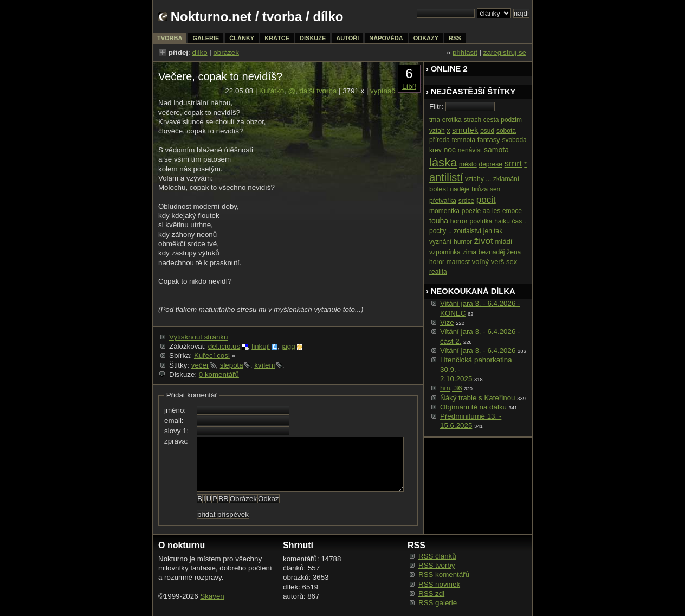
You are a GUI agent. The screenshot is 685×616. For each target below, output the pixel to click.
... (488, 179)
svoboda (514, 140)
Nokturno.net (211, 17)
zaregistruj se (505, 52)
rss (455, 38)
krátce (277, 38)
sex (512, 262)
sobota (506, 131)
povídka (481, 221)
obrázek (226, 52)
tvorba (282, 17)
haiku (502, 221)
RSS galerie (438, 603)
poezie (471, 211)
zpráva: (176, 441)
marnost (458, 262)
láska (443, 162)
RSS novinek (439, 584)
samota (496, 150)
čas (517, 221)
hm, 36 (451, 388)
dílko (199, 52)
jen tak (493, 231)
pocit (486, 200)
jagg (288, 346)
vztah (437, 131)
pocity (438, 231)
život (484, 241)
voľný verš (488, 262)
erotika (452, 120)
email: (174, 421)
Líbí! (409, 86)
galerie (206, 38)
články (242, 38)
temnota (464, 140)
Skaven (212, 596)
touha (439, 221)
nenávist (470, 150)
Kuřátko (272, 91)
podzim (511, 120)
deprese (490, 164)
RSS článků (437, 556)
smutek (465, 130)
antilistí (446, 177)
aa (486, 211)
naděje (460, 189)
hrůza (480, 189)
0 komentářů (219, 374)
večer (200, 365)
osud (487, 131)
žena (514, 252)
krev (435, 150)
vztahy (474, 179)
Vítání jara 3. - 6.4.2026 (478, 351)
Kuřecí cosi (212, 355)
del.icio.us (224, 346)
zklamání (506, 179)
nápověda (386, 38)
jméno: (175, 410)
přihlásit (465, 52)
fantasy (489, 140)
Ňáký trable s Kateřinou (478, 398)
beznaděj (492, 252)
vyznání (440, 242)
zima (470, 252)
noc (450, 150)
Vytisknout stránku (198, 337)
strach (472, 120)
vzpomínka (445, 252)
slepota (232, 365)
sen (495, 189)
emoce (512, 211)
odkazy (426, 38)
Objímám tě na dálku (473, 407)
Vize (447, 322)
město (468, 164)
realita (438, 272)
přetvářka (443, 201)
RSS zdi (431, 593)
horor (437, 262)
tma (435, 120)
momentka (444, 211)
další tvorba (318, 91)
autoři (347, 38)
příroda (440, 140)
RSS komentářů (444, 575)
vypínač (383, 91)
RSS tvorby (437, 565)
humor (463, 242)
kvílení (265, 365)
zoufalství (467, 231)
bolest (439, 189)
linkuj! (261, 346)
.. (450, 231)
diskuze (313, 38)
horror (459, 221)
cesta (491, 120)
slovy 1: (176, 431)
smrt (513, 163)
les (496, 211)
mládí (503, 242)
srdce (466, 201)
